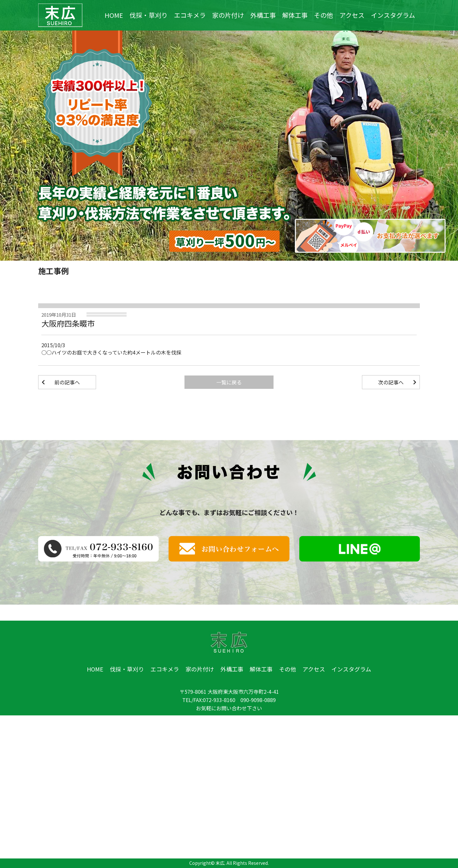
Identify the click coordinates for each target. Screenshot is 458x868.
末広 (220, 863)
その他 (323, 15)
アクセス (352, 15)
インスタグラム (393, 15)
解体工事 (295, 15)
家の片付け (228, 15)
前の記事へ (67, 382)
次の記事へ (391, 382)
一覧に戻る (229, 382)
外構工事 (263, 15)
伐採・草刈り (149, 15)
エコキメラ (190, 15)
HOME (114, 15)
